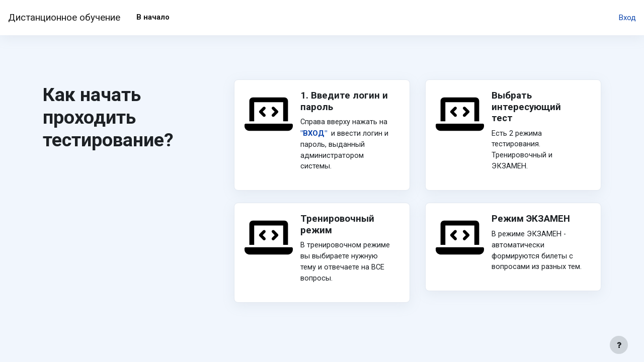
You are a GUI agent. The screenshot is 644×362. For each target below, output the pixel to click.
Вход (627, 18)
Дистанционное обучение (64, 18)
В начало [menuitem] (153, 17)
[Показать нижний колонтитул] (619, 345)
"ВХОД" (314, 134)
